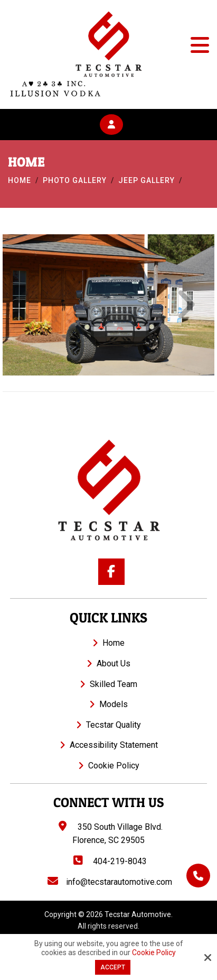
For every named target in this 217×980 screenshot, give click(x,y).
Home (20, 180)
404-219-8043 (109, 861)
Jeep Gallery (147, 180)
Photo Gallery (75, 180)
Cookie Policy (154, 952)
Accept (113, 967)
